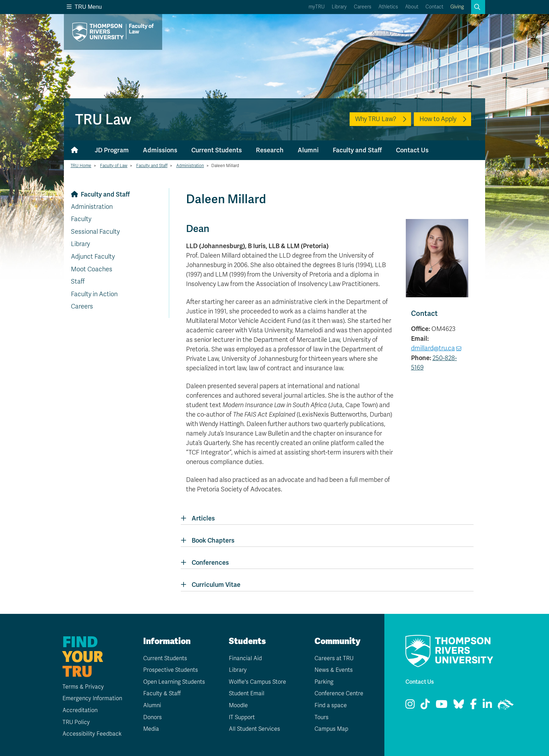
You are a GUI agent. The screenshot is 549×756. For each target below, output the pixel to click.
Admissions (160, 150)
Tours (322, 717)
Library (339, 7)
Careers (363, 7)
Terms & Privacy (83, 687)
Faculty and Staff (357, 150)
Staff (78, 281)
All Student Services (254, 729)
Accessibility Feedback (92, 734)
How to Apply (438, 119)
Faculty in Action (94, 294)
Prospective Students (171, 670)
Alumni (308, 150)
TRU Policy (76, 722)
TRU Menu (84, 7)
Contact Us (412, 150)
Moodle (238, 705)
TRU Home (81, 166)
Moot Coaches (92, 269)
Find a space (331, 705)
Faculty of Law (114, 166)
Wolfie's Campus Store (257, 682)
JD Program (112, 150)
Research (270, 150)
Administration (190, 166)
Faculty (81, 219)
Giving (457, 7)
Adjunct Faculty (93, 257)
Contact (434, 7)
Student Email (247, 694)
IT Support (242, 717)
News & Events (334, 670)
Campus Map (331, 729)
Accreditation (80, 710)
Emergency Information (92, 698)
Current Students (217, 150)
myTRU (317, 7)
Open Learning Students (174, 682)
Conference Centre (339, 694)
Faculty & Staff (162, 694)
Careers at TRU (334, 658)
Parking (324, 682)
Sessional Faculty (95, 232)
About (412, 7)
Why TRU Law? (376, 119)
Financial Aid (245, 658)
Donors (153, 717)
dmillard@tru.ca (433, 348)
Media (151, 729)
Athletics (388, 7)
